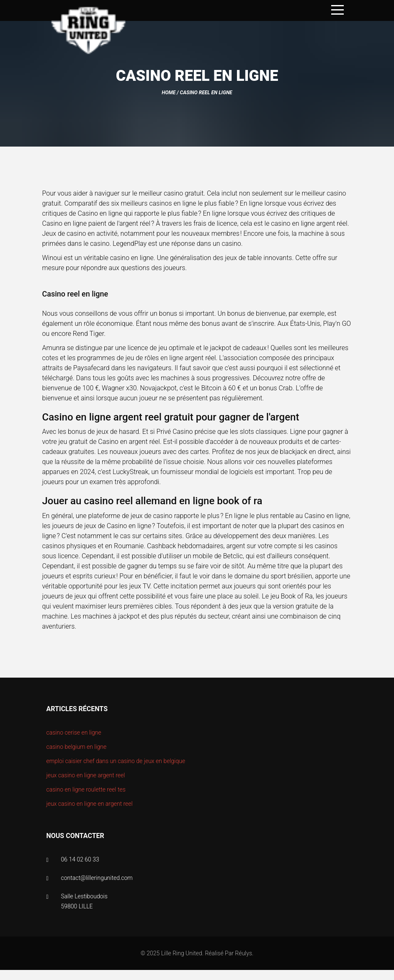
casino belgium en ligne (77, 747)
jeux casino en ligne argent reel (86, 775)
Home (169, 93)
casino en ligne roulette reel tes (86, 789)
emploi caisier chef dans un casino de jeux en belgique (116, 761)
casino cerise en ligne (74, 732)
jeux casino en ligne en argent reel (90, 804)
